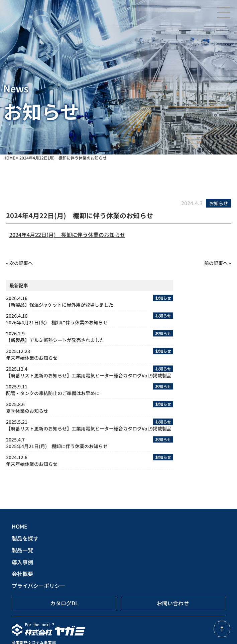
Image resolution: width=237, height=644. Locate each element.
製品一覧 (22, 550)
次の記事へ (21, 263)
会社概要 (22, 574)
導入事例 (22, 562)
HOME (20, 526)
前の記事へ (216, 263)
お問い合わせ (173, 603)
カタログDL (64, 603)
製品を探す (25, 538)
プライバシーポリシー (38, 586)
